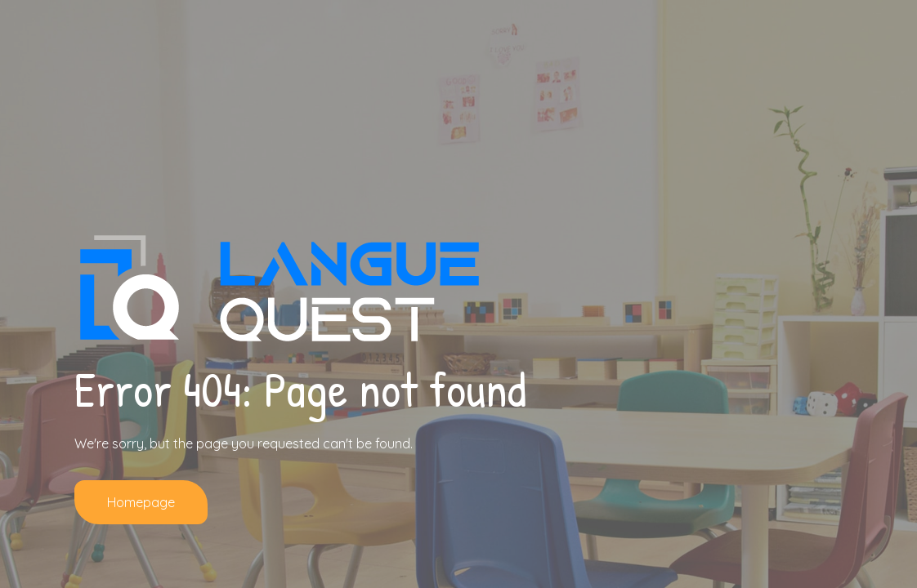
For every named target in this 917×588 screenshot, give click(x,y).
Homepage (141, 502)
